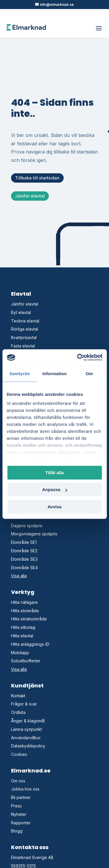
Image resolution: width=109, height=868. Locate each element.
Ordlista (18, 712)
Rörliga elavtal (25, 329)
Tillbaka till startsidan (37, 178)
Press (16, 806)
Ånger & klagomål (28, 721)
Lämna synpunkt (26, 729)
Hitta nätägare (24, 602)
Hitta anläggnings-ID (30, 644)
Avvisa (55, 507)
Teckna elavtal (25, 321)
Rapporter (21, 823)
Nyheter (19, 814)
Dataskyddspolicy (28, 746)
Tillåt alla (55, 473)
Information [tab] (55, 374)
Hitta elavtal (22, 636)
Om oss (18, 781)
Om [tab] (89, 374)
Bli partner (21, 797)
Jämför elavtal (30, 196)
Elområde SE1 (24, 542)
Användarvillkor (26, 738)
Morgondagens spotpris (34, 534)
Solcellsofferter (26, 661)
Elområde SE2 (24, 551)
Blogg (17, 831)
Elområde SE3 (24, 559)
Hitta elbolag (23, 627)
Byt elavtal (21, 312)
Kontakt (18, 696)
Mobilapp (20, 653)
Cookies (19, 754)
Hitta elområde (25, 611)
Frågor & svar (24, 704)
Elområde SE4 (24, 568)
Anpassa (55, 489)
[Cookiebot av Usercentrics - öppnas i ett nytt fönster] (78, 357)
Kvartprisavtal (24, 337)
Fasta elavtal (23, 346)
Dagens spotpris (27, 526)
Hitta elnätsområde (29, 619)
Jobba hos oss (25, 789)
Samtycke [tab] (20, 374)
